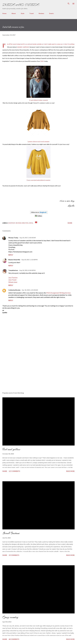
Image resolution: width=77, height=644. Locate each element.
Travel (31, 13)
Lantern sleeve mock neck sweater (39, 142)
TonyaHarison (13, 270)
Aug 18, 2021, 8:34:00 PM (27, 270)
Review (18, 223)
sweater (25, 223)
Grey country (10, 617)
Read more (70, 471)
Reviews (41, 13)
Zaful (42, 61)
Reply (11, 255)
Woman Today (13, 238)
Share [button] (70, 223)
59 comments (14, 555)
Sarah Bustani (11, 533)
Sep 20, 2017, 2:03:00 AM (28, 238)
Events (51, 13)
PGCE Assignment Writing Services (59, 293)
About (14, 13)
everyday (12, 223)
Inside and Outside (21, 5)
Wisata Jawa (13, 282)
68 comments (14, 639)
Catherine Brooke (14, 290)
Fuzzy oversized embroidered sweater (39, 180)
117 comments (14, 471)
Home (4, 13)
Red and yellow (11, 449)
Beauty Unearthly (14, 260)
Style (23, 13)
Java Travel (12, 280)
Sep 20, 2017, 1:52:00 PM (30, 260)
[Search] (69, 4)
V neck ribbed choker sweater (39, 100)
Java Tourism (13, 278)
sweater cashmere (23, 47)
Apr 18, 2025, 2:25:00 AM (30, 290)
